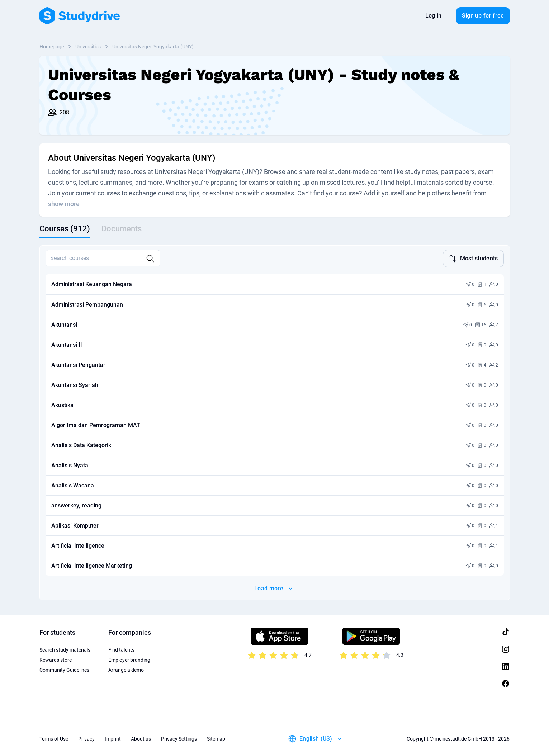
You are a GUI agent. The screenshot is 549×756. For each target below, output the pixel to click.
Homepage (52, 47)
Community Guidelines (64, 669)
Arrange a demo (126, 669)
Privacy (86, 738)
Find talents (121, 649)
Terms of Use (54, 738)
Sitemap (216, 738)
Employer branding (129, 659)
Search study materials (65, 649)
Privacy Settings (179, 738)
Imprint (113, 738)
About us (141, 738)
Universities (88, 47)
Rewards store (56, 659)
